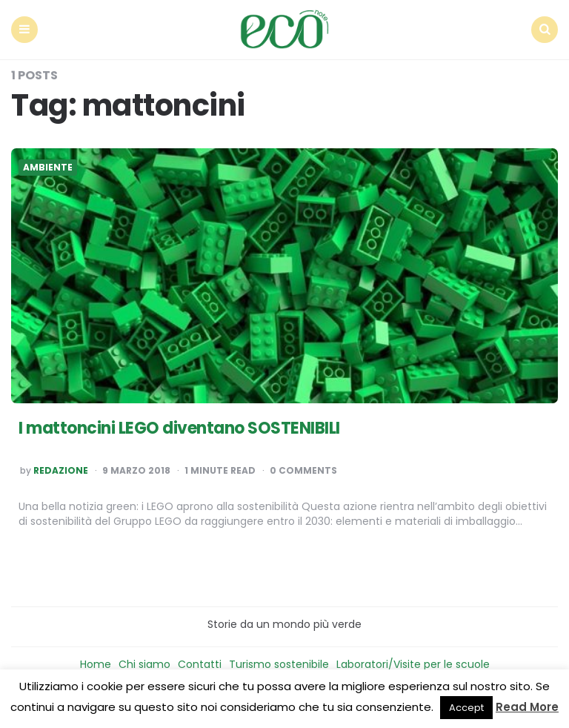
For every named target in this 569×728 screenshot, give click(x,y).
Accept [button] (466, 708)
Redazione (61, 471)
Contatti (200, 664)
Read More (527, 707)
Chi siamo (144, 664)
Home (96, 664)
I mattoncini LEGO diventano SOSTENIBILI (179, 428)
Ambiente (48, 168)
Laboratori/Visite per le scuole (413, 664)
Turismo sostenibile (279, 664)
